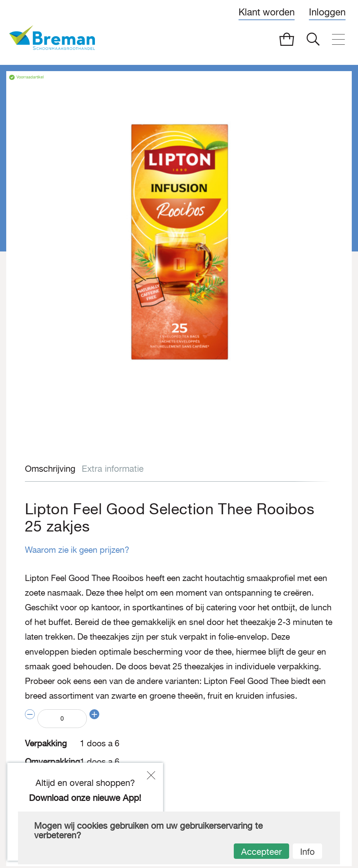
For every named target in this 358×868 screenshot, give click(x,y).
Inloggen (327, 12)
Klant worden (267, 12)
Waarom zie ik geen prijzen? (73, 549)
